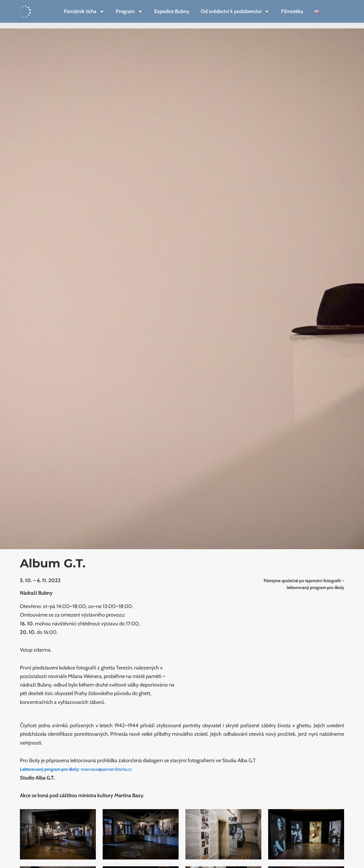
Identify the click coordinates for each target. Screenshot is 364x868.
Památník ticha (84, 11)
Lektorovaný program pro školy (55, 769)
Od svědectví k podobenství (235, 11)
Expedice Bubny (172, 11)
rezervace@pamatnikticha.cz (123, 769)
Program (129, 11)
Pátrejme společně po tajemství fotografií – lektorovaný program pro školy (297, 584)
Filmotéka (292, 11)
